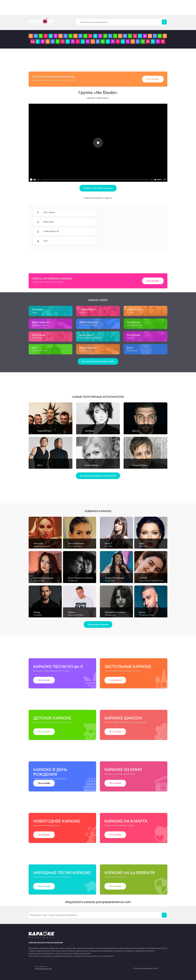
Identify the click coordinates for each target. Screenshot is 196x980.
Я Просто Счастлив (88, 325)
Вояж (34, 312)
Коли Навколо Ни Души (90, 338)
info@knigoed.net (43, 969)
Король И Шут (45, 431)
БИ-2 (40, 465)
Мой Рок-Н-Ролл (40, 351)
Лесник (130, 312)
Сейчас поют (98, 300)
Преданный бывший (42, 546)
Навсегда (143, 546)
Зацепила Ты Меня (76, 615)
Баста (135, 431)
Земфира (89, 431)
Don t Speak (89, 212)
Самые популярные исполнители (98, 397)
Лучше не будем (75, 546)
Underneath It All (89, 231)
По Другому (73, 581)
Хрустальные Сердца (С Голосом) (153, 581)
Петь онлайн (153, 79)
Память (83, 312)
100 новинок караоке (98, 624)
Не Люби (109, 546)
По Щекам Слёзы (146, 615)
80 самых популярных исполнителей (98, 476)
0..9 (33, 41)
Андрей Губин (140, 465)
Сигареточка (85, 351)
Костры (130, 338)
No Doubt (98, 92)
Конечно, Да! (39, 581)
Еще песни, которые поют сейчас (98, 361)
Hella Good (89, 222)
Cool (89, 241)
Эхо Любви (37, 338)
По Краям (38, 615)
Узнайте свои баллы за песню (98, 188)
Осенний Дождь (134, 325)
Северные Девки (40, 325)
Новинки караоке (98, 511)
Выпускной (132, 351)
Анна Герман (91, 465)
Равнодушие (110, 615)
